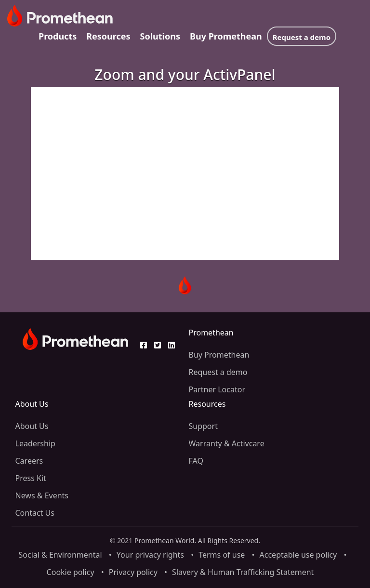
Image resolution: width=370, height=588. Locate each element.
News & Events (42, 495)
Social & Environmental (60, 555)
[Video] (185, 174)
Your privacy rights (150, 555)
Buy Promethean (226, 36)
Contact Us (35, 513)
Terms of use (222, 555)
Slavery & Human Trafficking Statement (243, 572)
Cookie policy (71, 572)
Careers (29, 461)
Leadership (35, 443)
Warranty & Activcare (227, 443)
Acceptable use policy (298, 555)
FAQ (196, 461)
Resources (108, 36)
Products (58, 36)
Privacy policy (133, 572)
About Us (32, 426)
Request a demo (302, 37)
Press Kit (31, 478)
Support (203, 426)
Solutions (160, 36)
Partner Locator (217, 389)
